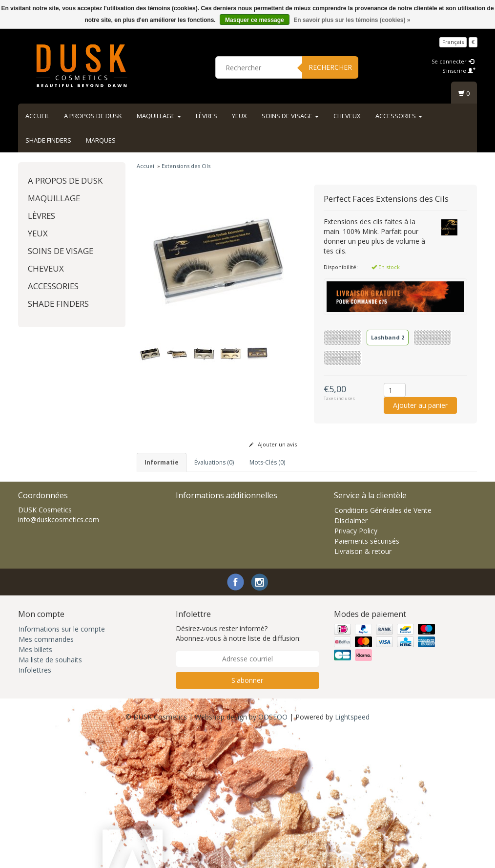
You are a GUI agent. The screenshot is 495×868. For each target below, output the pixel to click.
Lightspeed (352, 850)
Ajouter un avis (273, 444)
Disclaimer (351, 653)
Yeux (239, 116)
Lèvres (206, 116)
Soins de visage (290, 116)
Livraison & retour (363, 684)
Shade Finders (48, 140)
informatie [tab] (162, 462)
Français (453, 42)
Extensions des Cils (186, 166)
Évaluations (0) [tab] (214, 462)
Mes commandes (46, 772)
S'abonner (247, 813)
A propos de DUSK (93, 116)
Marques (101, 140)
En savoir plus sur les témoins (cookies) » (352, 20)
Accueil (37, 116)
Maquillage (159, 116)
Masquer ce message (255, 20)
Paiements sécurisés (367, 674)
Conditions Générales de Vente (383, 643)
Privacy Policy (356, 664)
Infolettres (35, 803)
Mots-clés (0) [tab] (267, 462)
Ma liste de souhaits (50, 793)
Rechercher (330, 67)
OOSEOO (273, 850)
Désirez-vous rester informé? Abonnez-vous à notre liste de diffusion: (238, 766)
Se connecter (453, 61)
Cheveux (347, 116)
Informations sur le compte (62, 762)
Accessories (399, 116)
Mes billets (35, 782)
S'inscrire (459, 71)
